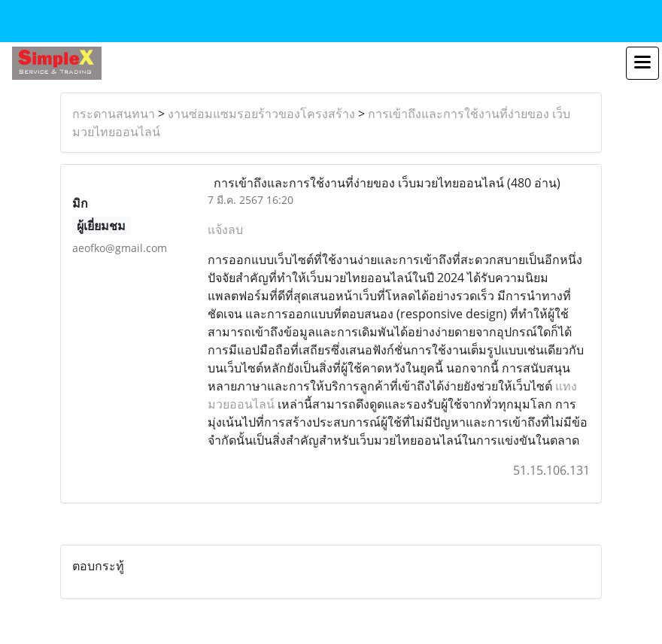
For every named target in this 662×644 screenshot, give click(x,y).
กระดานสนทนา (114, 114)
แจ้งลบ (225, 229)
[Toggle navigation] (642, 63)
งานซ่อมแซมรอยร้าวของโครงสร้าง (261, 114)
